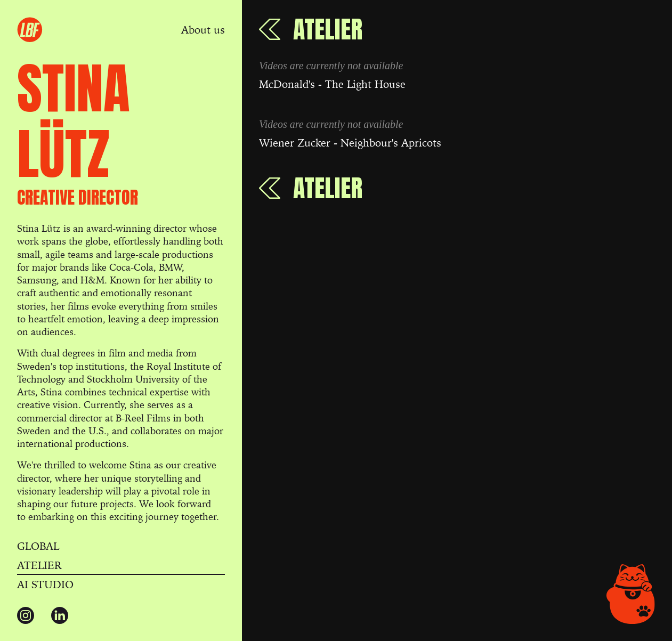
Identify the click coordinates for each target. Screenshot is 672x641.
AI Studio (45, 585)
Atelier (39, 565)
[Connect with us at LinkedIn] (60, 615)
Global (38, 546)
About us (203, 30)
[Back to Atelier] (311, 29)
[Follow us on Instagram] (26, 615)
